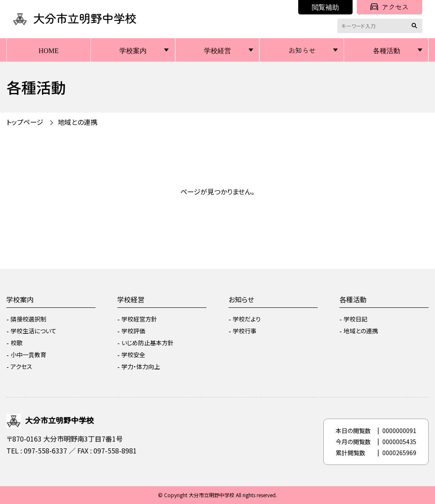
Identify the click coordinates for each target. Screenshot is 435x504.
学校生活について (34, 331)
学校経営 (217, 50)
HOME (49, 50)
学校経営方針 (139, 319)
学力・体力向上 (141, 366)
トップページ (25, 122)
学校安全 (133, 355)
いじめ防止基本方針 (148, 343)
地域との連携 (78, 122)
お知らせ (302, 50)
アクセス (390, 7)
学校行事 (245, 331)
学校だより (247, 319)
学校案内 (133, 50)
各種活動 (387, 50)
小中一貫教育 (28, 355)
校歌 (17, 343)
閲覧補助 (325, 7)
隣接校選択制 (28, 319)
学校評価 (133, 331)
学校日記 (356, 319)
